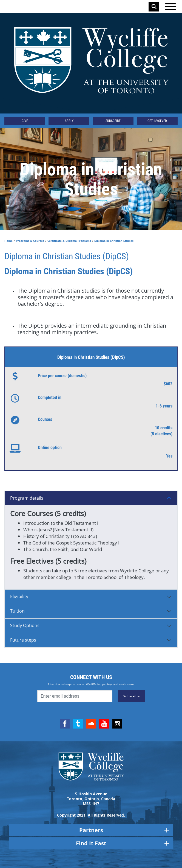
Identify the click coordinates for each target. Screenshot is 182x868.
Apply (69, 121)
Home (8, 241)
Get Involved (157, 121)
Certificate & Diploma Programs (69, 241)
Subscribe (113, 121)
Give (25, 121)
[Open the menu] (170, 7)
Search (154, 7)
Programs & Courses (30, 241)
